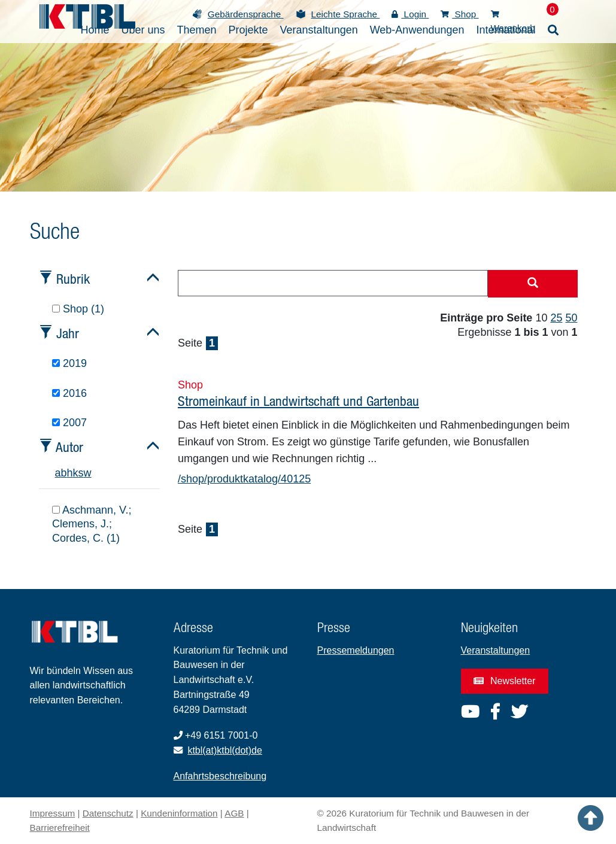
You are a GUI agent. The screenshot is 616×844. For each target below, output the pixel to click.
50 (571, 318)
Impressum (53, 813)
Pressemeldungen (356, 650)
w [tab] (88, 473)
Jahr (68, 333)
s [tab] (81, 473)
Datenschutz (108, 813)
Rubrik (73, 279)
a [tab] (58, 473)
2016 (69, 393)
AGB (234, 813)
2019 (69, 363)
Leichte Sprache (346, 14)
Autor (69, 447)
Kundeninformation (179, 813)
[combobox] (333, 283)
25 (556, 318)
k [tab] (76, 473)
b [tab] (64, 473)
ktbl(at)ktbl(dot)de (225, 750)
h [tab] (70, 473)
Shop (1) (78, 309)
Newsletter (505, 681)
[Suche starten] (533, 284)
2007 (69, 423)
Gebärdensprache (246, 14)
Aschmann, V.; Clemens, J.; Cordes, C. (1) (92, 524)
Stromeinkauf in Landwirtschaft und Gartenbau (298, 401)
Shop (459, 14)
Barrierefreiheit (60, 828)
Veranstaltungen (496, 650)
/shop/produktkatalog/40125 (244, 479)
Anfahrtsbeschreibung (220, 776)
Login (410, 14)
